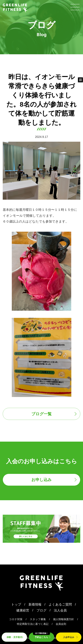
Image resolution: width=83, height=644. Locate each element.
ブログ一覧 (41, 414)
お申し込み (41, 480)
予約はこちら (42, 635)
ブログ (41, 610)
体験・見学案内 (14, 637)
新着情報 (35, 604)
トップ (16, 604)
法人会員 (60, 610)
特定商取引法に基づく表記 (33, 624)
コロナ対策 (16, 619)
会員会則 (61, 624)
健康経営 (23, 610)
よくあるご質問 (60, 604)
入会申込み (69, 637)
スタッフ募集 (38, 619)
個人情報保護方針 (64, 619)
